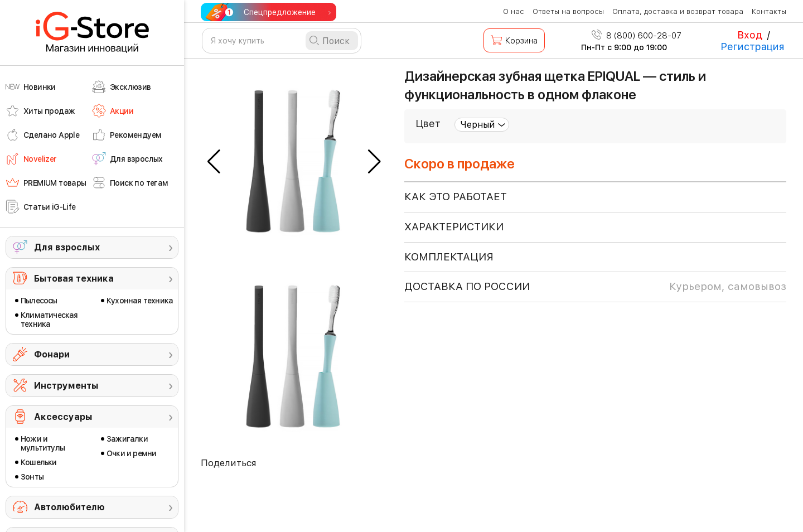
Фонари (52, 354)
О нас (514, 11)
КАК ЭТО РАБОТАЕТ (456, 197)
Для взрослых (67, 247)
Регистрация (753, 47)
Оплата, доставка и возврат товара (678, 11)
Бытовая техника (74, 279)
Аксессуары (63, 417)
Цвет (428, 124)
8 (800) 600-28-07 (637, 36)
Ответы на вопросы (568, 11)
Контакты (769, 11)
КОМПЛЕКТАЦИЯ (449, 257)
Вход (750, 35)
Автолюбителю (69, 507)
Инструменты (66, 386)
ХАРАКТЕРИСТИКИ (454, 227)
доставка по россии (595, 287)
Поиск (336, 41)
